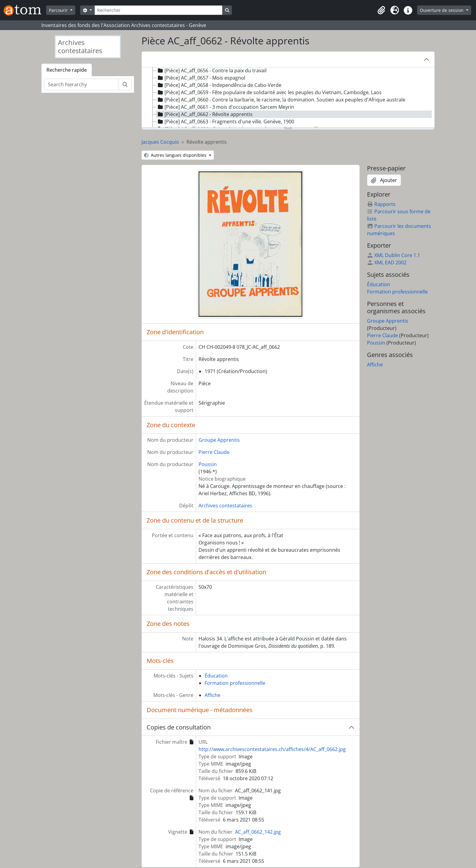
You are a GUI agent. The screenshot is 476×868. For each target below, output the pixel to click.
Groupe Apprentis (219, 440)
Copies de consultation (179, 727)
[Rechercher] (158, 10)
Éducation (216, 676)
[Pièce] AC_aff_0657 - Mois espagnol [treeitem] (201, 78)
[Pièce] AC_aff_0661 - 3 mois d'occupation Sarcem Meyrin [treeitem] (225, 107)
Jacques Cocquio (160, 142)
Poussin (208, 464)
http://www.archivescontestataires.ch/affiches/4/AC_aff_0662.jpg (272, 749)
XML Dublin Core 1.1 (394, 255)
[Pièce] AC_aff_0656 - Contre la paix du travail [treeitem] (212, 70)
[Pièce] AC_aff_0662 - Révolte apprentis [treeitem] (205, 114)
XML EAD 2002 (387, 262)
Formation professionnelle (235, 683)
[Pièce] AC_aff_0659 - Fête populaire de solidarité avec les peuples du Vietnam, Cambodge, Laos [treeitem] (269, 92)
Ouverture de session (442, 10)
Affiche (212, 695)
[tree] (288, 98)
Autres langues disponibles (176, 155)
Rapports (381, 204)
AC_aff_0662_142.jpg (258, 832)
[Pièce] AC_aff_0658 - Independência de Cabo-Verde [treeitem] (219, 85)
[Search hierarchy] (82, 84)
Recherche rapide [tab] (67, 70)
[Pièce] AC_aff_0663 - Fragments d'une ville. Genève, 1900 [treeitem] (225, 122)
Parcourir (59, 10)
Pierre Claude (214, 452)
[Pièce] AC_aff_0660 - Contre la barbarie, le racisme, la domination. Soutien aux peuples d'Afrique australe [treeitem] (281, 100)
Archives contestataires (225, 506)
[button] (381, 10)
